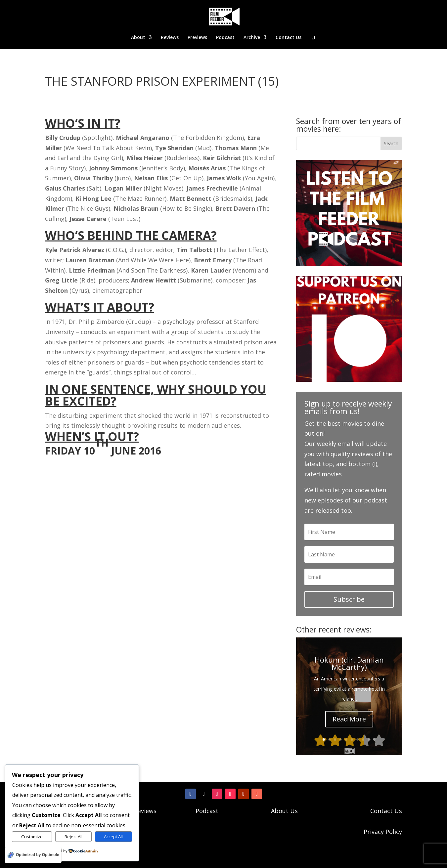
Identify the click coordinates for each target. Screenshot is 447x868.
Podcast (225, 38)
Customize (32, 837)
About (138, 38)
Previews (197, 38)
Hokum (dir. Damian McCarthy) (349, 663)
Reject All (73, 837)
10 (374, 739)
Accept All (113, 837)
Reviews (170, 38)
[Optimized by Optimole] (33, 855)
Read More (349, 719)
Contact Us (289, 38)
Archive (252, 38)
